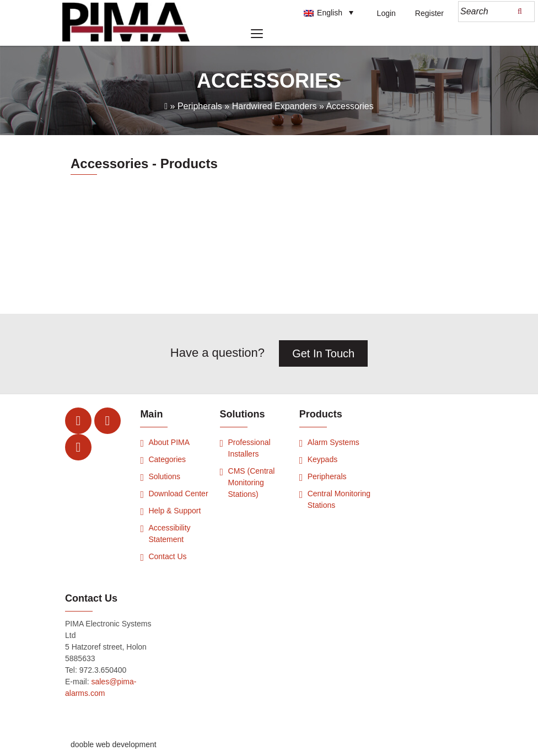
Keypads (322, 459)
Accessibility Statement (169, 534)
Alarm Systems (333, 442)
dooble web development (114, 744)
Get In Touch (323, 353)
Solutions (164, 476)
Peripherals (327, 476)
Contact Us (167, 556)
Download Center (178, 494)
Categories (167, 459)
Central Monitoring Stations (339, 499)
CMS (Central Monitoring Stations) (252, 482)
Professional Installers (249, 448)
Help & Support (174, 511)
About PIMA (169, 442)
